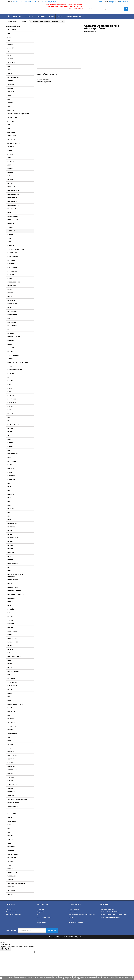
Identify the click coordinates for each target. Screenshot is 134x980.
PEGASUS (11, 646)
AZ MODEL (11, 161)
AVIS (9, 158)
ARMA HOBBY (12, 136)
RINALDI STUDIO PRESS (15, 704)
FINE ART (10, 319)
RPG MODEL (11, 711)
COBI (9, 242)
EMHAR (10, 297)
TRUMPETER (12, 821)
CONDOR (11, 245)
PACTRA (10, 627)
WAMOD (10, 869)
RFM (9, 697)
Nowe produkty (11, 912)
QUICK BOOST (12, 679)
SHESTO (10, 730)
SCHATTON (12, 726)
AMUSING (11, 110)
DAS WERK (11, 260)
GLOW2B (10, 359)
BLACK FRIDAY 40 (13, 198)
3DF (9, 33)
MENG (10, 516)
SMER (9, 741)
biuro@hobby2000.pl (49, 2)
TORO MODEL (12, 814)
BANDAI (10, 172)
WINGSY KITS (12, 872)
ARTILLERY (11, 147)
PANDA (10, 635)
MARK (9, 501)
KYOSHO (10, 472)
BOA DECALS (12, 209)
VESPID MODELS (13, 854)
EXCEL (10, 308)
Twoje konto (75, 904)
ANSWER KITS (12, 117)
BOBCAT (10, 213)
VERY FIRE (11, 850)
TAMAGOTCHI (12, 785)
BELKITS (10, 183)
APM (9, 125)
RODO (51, 16)
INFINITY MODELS (13, 425)
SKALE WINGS (12, 733)
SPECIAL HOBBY (13, 755)
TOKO (10, 810)
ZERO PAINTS (12, 891)
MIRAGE (10, 560)
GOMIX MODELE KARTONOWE (18, 362)
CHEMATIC (11, 231)
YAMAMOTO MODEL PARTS (17, 883)
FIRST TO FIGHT (13, 326)
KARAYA (10, 447)
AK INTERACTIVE (13, 77)
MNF (9, 571)
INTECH (10, 428)
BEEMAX (10, 180)
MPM (9, 605)
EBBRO (10, 289)
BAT (9, 176)
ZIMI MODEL (11, 894)
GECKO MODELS (13, 355)
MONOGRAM (12, 598)
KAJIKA (10, 439)
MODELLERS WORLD (14, 591)
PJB (9, 653)
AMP (9, 107)
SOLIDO (10, 744)
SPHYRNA (11, 759)
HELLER (10, 388)
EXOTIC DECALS (13, 315)
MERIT (10, 520)
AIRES (9, 70)
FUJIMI (10, 344)
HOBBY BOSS (12, 403)
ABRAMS (10, 44)
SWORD (10, 774)
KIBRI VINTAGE (12, 454)
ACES (9, 55)
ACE (9, 52)
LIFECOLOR (11, 476)
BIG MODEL (11, 187)
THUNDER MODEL (13, 803)
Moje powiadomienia (76, 923)
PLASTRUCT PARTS (14, 657)
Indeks (87, 32)
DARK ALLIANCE (13, 256)
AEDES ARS (11, 63)
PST (9, 675)
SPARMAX (11, 752)
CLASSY (10, 234)
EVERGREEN (11, 300)
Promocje (9, 909)
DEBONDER (11, 264)
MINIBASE (11, 553)
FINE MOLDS (12, 322)
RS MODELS (11, 719)
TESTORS (11, 796)
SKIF (9, 737)
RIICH (9, 700)
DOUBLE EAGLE (12, 271)
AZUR (9, 165)
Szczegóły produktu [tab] (47, 74)
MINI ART (11, 545)
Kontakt (104, 904)
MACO (10, 490)
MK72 (9, 567)
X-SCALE (11, 880)
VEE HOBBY (11, 847)
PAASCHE (11, 624)
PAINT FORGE (12, 631)
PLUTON (10, 664)
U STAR (10, 825)
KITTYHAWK (12, 461)
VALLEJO (10, 839)
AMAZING (11, 92)
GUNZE (10, 366)
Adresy (71, 917)
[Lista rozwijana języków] (100, 2)
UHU (9, 828)
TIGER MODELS (13, 807)
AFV (9, 66)
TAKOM (10, 781)
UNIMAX (10, 836)
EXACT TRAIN (12, 304)
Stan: (39, 82)
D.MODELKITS (12, 253)
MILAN (10, 531)
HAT (9, 377)
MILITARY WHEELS (14, 538)
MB (8, 512)
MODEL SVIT (12, 583)
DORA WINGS (12, 267)
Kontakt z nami (42, 920)
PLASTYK (10, 660)
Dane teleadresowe (74, 16)
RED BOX (10, 690)
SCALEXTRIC (12, 722)
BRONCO (11, 224)
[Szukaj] (108, 9)
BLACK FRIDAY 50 (13, 205)
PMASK (10, 668)
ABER (9, 41)
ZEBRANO (11, 887)
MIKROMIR (11, 527)
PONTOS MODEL (13, 671)
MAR (9, 498)
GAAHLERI (11, 348)
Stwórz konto (124, 2)
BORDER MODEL (13, 216)
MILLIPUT (10, 542)
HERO (9, 392)
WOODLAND (12, 876)
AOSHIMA (11, 121)
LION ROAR (11, 479)
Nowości (17, 16)
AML (9, 99)
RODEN (10, 708)
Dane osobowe (74, 909)
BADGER (10, 169)
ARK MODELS (12, 132)
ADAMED (10, 59)
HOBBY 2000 (12, 399)
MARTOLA (11, 509)
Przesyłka (29, 16)
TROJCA (10, 818)
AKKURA (10, 81)
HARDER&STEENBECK (15, 370)
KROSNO (11, 468)
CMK (9, 238)
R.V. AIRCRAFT (12, 686)
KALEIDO (10, 443)
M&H (9, 483)
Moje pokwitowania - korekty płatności (82, 915)
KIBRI (9, 450)
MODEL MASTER (13, 580)
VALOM (10, 843)
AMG (9, 96)
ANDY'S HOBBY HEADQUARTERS (18, 114)
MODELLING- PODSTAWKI (16, 594)
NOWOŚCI (11, 609)
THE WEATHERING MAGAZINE (17, 799)
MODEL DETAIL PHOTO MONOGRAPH (15, 575)
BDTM (60, 16)
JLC (9, 436)
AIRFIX (10, 74)
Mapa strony (41, 923)
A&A (9, 37)
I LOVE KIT (11, 414)
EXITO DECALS (12, 311)
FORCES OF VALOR (14, 337)
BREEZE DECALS (13, 220)
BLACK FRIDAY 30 (13, 191)
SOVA (9, 748)
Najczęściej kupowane (13, 915)
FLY (9, 330)
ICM (9, 421)
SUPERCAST (12, 766)
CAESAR (10, 227)
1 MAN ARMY (12, 30)
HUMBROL (11, 410)
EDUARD (10, 293)
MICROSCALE (12, 523)
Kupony (71, 920)
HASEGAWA (11, 373)
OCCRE (10, 616)
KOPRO (10, 465)
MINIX (9, 556)
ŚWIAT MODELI (12, 770)
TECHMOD (11, 792)
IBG (9, 417)
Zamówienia (73, 912)
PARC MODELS (12, 638)
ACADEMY (11, 48)
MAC (9, 487)
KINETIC (10, 458)
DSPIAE (10, 278)
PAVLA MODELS (13, 642)
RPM (9, 715)
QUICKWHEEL (12, 682)
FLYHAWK (11, 333)
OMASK (10, 620)
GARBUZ (10, 351)
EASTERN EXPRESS (14, 282)
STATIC (10, 763)
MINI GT (10, 549)
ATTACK (10, 154)
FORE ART (11, 341)
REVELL (10, 693)
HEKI (9, 384)
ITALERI (10, 432)
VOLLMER (11, 861)
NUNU (9, 613)
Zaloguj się (113, 2)
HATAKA (10, 381)
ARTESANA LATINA (14, 143)
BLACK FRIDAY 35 (13, 194)
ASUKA (10, 150)
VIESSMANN (12, 858)
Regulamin (41, 16)
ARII (9, 128)
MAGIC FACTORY (13, 494)
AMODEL (10, 103)
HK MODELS (11, 395)
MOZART (10, 602)
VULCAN (10, 865)
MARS (9, 505)
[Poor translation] (8, 949)
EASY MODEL (12, 286)
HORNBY (10, 406)
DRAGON (11, 275)
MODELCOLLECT (13, 587)
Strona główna (13, 26)
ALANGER (11, 85)
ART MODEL (11, 139)
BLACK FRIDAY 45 (13, 202)
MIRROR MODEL (13, 564)
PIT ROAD (11, 649)
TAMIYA (10, 788)
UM (9, 832)
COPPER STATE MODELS (16, 249)
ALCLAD (10, 88)
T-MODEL (11, 777)
